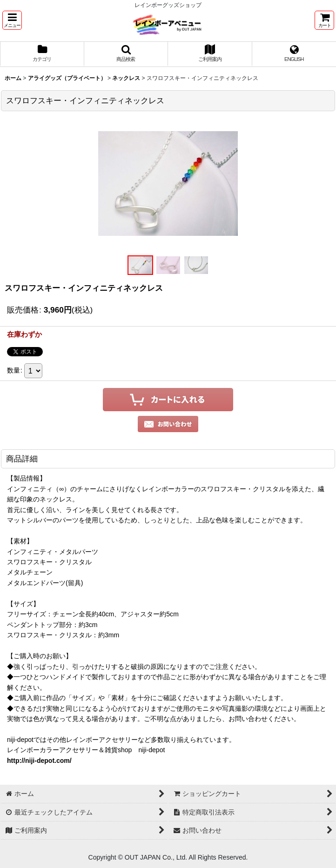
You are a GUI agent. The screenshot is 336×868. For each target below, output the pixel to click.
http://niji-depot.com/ (39, 761)
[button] (12, 20)
